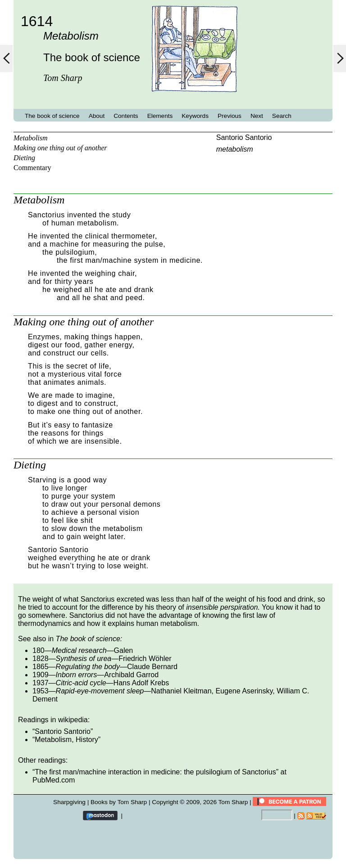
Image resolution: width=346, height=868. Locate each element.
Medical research (79, 650)
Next (257, 116)
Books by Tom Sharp (119, 802)
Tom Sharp (233, 802)
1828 (41, 659)
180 (39, 650)
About (97, 116)
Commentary (32, 168)
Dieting (24, 158)
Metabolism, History (66, 740)
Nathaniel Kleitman (181, 691)
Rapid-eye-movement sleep (100, 691)
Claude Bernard (152, 667)
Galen (124, 650)
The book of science (52, 116)
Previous (230, 116)
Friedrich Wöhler (145, 659)
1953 (41, 691)
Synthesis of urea (84, 659)
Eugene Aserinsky (244, 691)
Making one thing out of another (60, 148)
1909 (41, 675)
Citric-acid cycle (81, 683)
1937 (41, 683)
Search (282, 116)
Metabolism (31, 138)
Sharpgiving (69, 802)
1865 (41, 667)
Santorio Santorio (244, 137)
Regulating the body (88, 667)
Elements (160, 116)
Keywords (195, 116)
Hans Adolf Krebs (141, 683)
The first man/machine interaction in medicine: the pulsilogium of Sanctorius (155, 772)
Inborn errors (77, 675)
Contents (126, 116)
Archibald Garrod (131, 675)
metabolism (235, 149)
